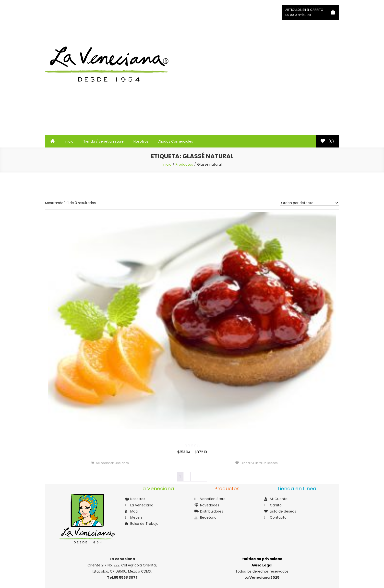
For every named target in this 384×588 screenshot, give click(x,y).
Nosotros (141, 141)
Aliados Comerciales (176, 141)
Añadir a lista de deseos (259, 463)
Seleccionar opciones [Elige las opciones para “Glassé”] (112, 463)
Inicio (69, 141)
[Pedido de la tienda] (309, 203)
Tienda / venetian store (103, 141)
